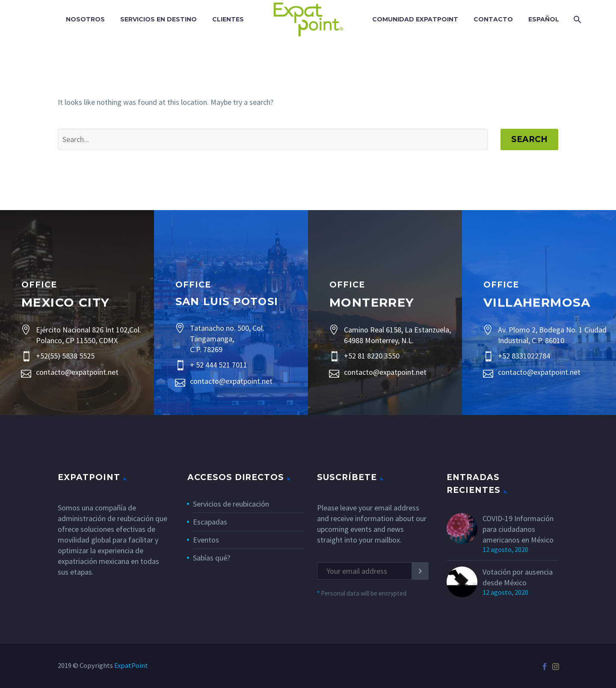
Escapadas (210, 522)
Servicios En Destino (158, 19)
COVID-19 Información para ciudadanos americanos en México (518, 529)
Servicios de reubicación (231, 504)
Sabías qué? (212, 558)
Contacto (493, 19)
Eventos (206, 540)
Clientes (228, 19)
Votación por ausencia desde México (518, 577)
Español (544, 19)
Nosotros (85, 19)
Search (529, 139)
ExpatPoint (131, 666)
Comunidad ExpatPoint (415, 19)
